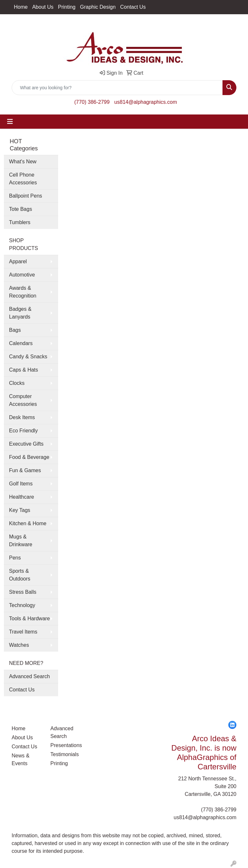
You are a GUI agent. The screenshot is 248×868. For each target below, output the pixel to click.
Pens (15, 558)
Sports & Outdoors (20, 575)
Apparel (18, 261)
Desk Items (22, 417)
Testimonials (65, 754)
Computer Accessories (23, 400)
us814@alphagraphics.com (146, 102)
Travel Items (23, 632)
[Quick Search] (117, 88)
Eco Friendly (23, 431)
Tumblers (20, 222)
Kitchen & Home (28, 523)
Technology (22, 605)
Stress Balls (23, 592)
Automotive (22, 275)
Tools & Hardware (29, 618)
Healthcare (21, 497)
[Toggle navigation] (10, 122)
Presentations (66, 745)
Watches (19, 645)
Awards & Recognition (23, 292)
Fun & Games (25, 470)
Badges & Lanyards (20, 313)
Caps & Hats (24, 370)
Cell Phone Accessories (23, 179)
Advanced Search (29, 676)
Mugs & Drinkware (21, 541)
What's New (23, 162)
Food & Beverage (29, 457)
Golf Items (21, 484)
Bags (15, 330)
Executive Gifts (26, 444)
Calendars (21, 343)
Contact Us (133, 7)
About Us (43, 7)
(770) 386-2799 (92, 102)
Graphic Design (98, 7)
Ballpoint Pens (26, 196)
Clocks (17, 383)
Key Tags (20, 510)
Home (21, 7)
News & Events (21, 759)
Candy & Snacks (28, 357)
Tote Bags (21, 209)
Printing (67, 7)
